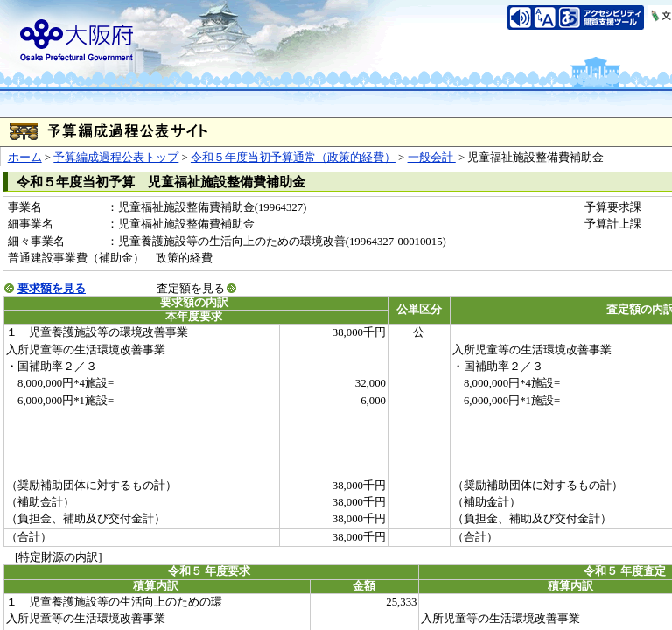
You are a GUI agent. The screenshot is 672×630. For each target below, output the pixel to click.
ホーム (25, 157)
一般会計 (432, 157)
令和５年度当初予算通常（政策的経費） (293, 157)
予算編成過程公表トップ (116, 157)
